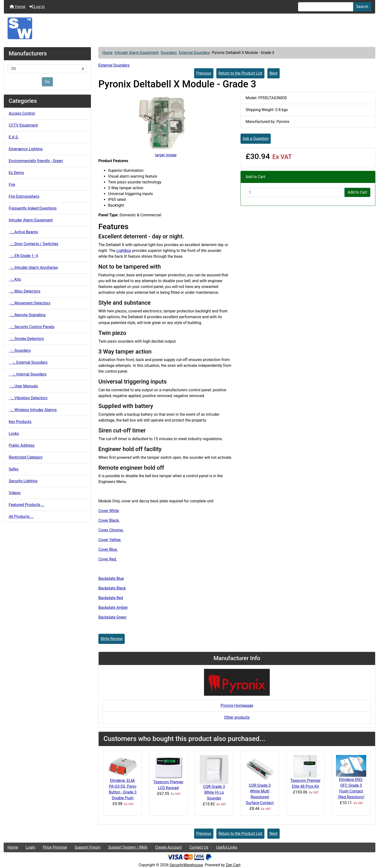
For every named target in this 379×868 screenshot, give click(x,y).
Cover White (109, 511)
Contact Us (199, 847)
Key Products (20, 422)
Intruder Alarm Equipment (137, 53)
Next (273, 73)
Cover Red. (108, 559)
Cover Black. (109, 520)
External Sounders (194, 53)
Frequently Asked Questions (33, 208)
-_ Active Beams (23, 232)
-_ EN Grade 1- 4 (23, 256)
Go (47, 82)
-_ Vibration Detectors (28, 398)
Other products (237, 717)
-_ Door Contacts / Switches (33, 244)
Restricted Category (26, 457)
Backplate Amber (113, 608)
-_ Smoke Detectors (26, 339)
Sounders (169, 53)
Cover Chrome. (111, 530)
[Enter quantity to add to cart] (295, 192)
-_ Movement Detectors (29, 303)
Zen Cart (233, 865)
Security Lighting (23, 481)
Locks (14, 434)
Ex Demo (16, 173)
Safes (14, 469)
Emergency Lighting (26, 149)
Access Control (22, 113)
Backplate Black (112, 588)
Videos (15, 493)
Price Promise (55, 847)
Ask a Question (256, 139)
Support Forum (88, 847)
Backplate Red (111, 598)
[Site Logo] (189, 28)
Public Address (22, 445)
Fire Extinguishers (24, 196)
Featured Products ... (27, 505)
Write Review (112, 639)
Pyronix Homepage (237, 706)
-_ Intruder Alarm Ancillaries (33, 268)
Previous (204, 73)
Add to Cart (357, 192)
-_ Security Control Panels (32, 327)
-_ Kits (15, 279)
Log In (37, 7)
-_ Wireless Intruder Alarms (33, 410)
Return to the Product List (240, 73)
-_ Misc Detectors (25, 291)
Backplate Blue (111, 578)
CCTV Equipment (23, 125)
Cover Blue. (108, 549)
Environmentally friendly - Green (36, 161)
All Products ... (21, 517)
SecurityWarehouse (186, 865)
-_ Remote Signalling (27, 315)
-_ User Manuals (23, 386)
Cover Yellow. (110, 540)
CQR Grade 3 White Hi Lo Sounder (214, 792)
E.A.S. (14, 137)
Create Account (168, 847)
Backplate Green (112, 617)
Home (18, 7)
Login (30, 847)
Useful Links (227, 847)
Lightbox (124, 251)
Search (362, 7)
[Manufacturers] (47, 69)
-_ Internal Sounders (28, 374)
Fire (12, 185)
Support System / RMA (128, 847)
